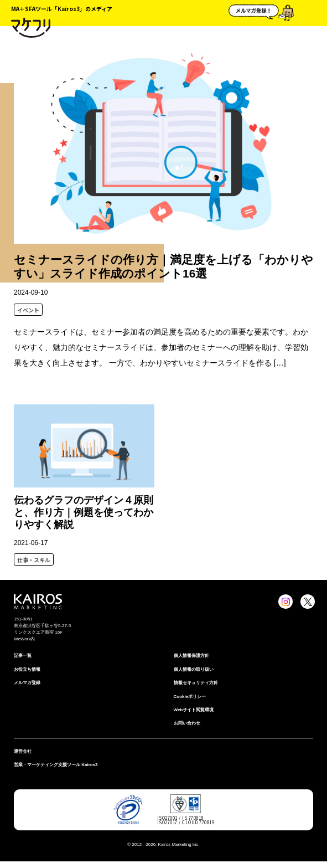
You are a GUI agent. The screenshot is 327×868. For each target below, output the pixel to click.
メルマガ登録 (27, 683)
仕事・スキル (34, 560)
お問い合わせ (187, 723)
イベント (28, 310)
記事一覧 (23, 656)
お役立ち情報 (27, 669)
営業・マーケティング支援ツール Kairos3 (56, 765)
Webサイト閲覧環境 (194, 710)
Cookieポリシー (190, 697)
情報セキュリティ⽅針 (196, 683)
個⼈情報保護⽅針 (191, 656)
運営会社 (23, 751)
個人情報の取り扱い (194, 669)
